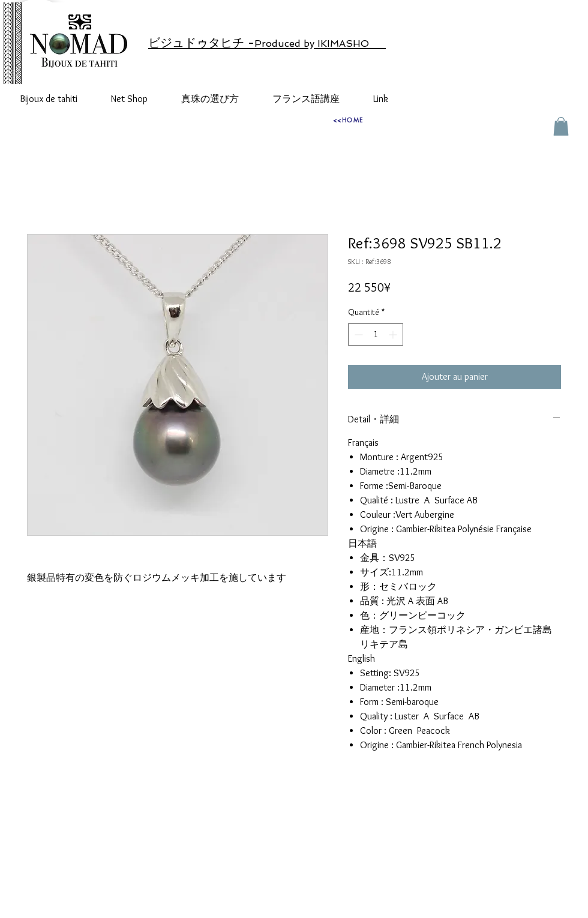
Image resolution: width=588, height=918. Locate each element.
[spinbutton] (376, 334)
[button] (561, 126)
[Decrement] (357, 334)
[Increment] (394, 334)
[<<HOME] (348, 119)
